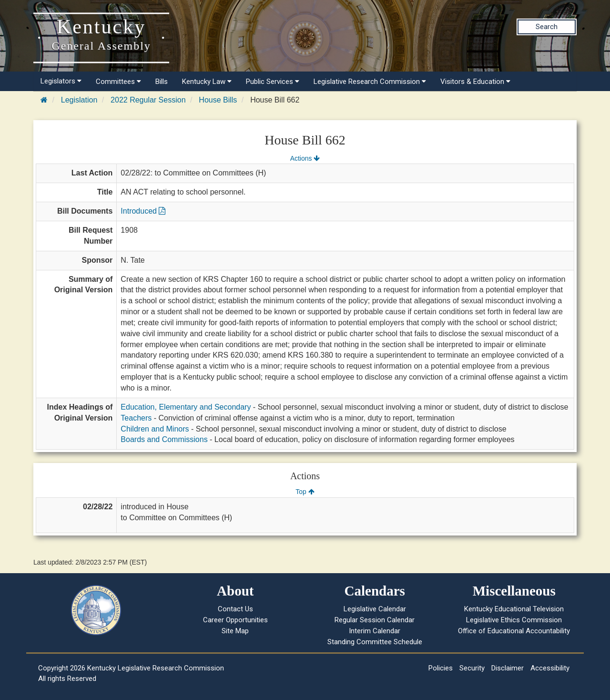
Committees (118, 82)
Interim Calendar (375, 631)
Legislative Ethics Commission (514, 620)
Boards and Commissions (164, 439)
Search (547, 27)
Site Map (235, 631)
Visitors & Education (475, 82)
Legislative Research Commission (370, 82)
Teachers (136, 418)
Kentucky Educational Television (514, 609)
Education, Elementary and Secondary (186, 407)
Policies (441, 668)
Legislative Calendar (375, 609)
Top (305, 492)
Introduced (143, 211)
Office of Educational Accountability (514, 631)
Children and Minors (155, 429)
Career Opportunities (235, 620)
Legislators (61, 81)
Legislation (79, 100)
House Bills (218, 100)
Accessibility (550, 668)
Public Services (273, 82)
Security (472, 668)
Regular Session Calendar (375, 620)
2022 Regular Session (148, 100)
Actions (305, 158)
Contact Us (235, 609)
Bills (162, 82)
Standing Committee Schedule (375, 642)
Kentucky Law (207, 82)
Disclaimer (508, 668)
